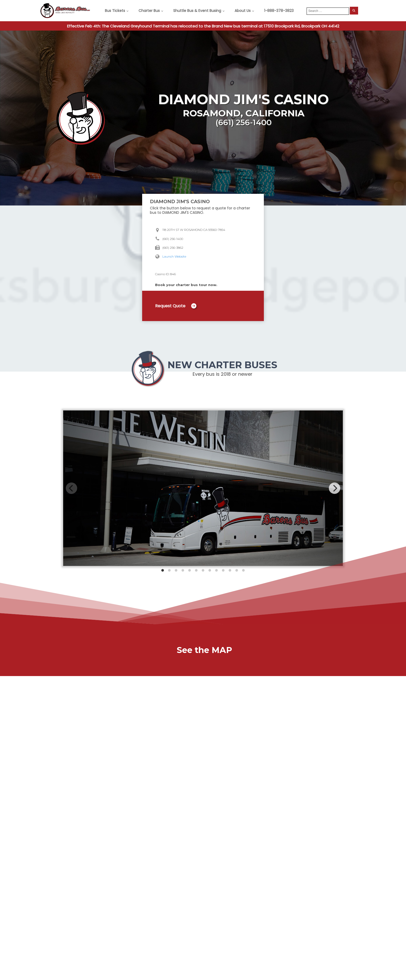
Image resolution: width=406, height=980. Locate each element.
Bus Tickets (115, 11)
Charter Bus (149, 11)
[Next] (335, 488)
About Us (243, 11)
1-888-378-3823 (279, 11)
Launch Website (174, 256)
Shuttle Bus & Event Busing (197, 11)
